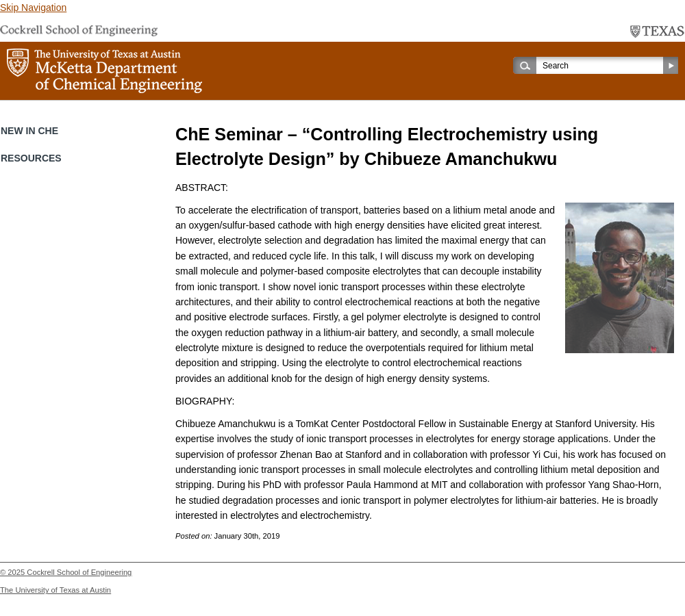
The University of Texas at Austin (55, 590)
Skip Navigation (33, 8)
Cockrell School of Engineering (79, 572)
